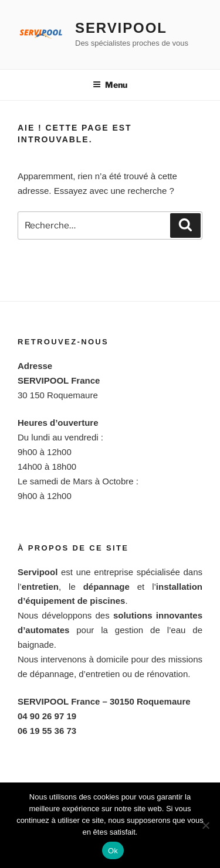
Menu (110, 85)
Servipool (121, 28)
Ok (113, 851)
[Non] (205, 825)
